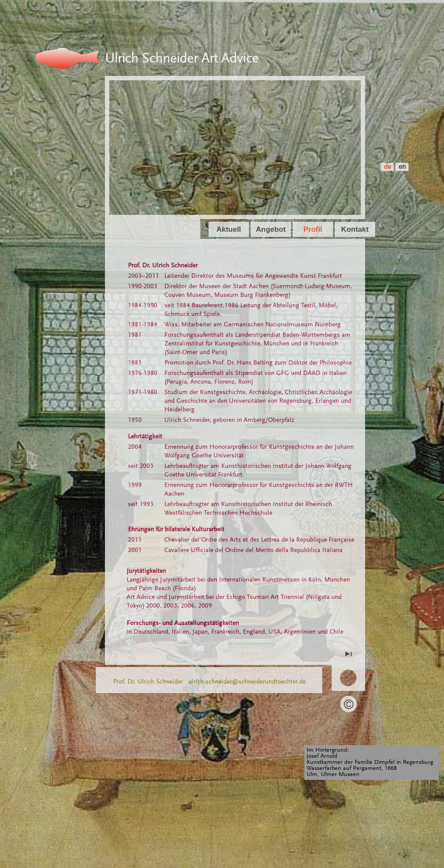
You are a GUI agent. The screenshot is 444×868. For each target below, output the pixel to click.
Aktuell (229, 229)
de (387, 167)
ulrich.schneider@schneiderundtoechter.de (247, 682)
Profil (313, 229)
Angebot (271, 229)
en (402, 167)
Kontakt (355, 229)
